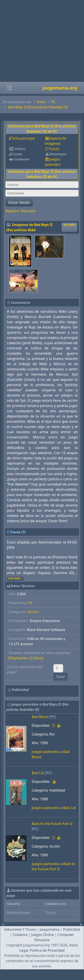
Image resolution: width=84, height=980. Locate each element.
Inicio (41, 102)
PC (53, 102)
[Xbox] (38, 658)
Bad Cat (38, 773)
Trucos (54, 149)
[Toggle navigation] (10, 88)
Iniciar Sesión (19, 202)
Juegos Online (43, 935)
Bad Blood (40, 717)
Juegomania (49, 929)
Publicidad (71, 929)
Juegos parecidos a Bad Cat (54, 808)
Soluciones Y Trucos (20, 929)
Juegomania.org (60, 88)
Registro (12, 211)
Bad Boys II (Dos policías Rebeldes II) (38, 107)
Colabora (20, 935)
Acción (33, 612)
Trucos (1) (18, 532)
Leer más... (15, 578)
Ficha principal (23, 138)
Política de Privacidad (47, 950)
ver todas (69, 225)
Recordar (28, 211)
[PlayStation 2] (20, 658)
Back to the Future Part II (52, 824)
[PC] (53, 717)
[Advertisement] (41, 41)
